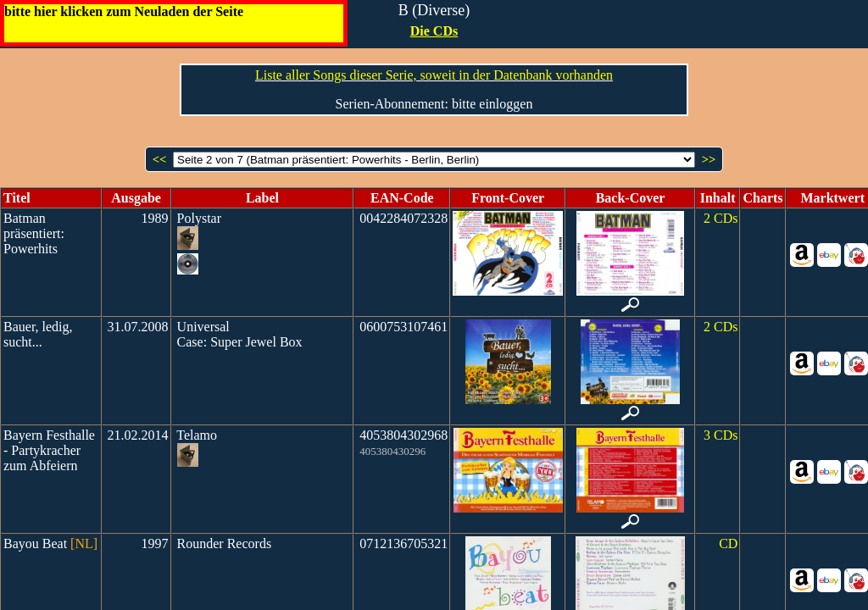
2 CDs (721, 218)
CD (728, 543)
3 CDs (721, 435)
